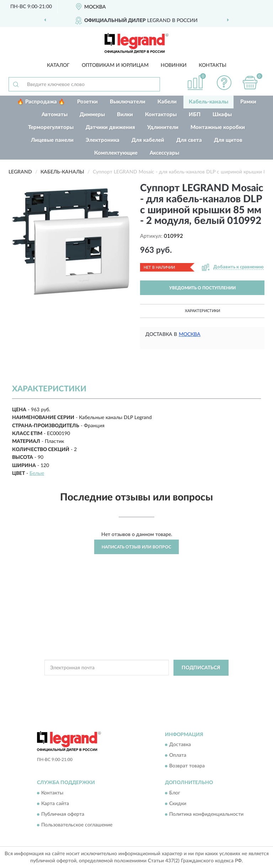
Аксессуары (164, 153)
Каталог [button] (58, 65)
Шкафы (222, 115)
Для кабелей (148, 140)
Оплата (178, 756)
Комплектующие (116, 153)
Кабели (167, 102)
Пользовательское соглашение (77, 825)
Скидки (178, 804)
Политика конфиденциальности (206, 814)
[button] (224, 83)
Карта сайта (55, 804)
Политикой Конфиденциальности (171, 684)
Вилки (125, 115)
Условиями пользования (128, 690)
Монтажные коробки (218, 127)
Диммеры (92, 115)
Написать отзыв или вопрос (136, 547)
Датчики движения (110, 127)
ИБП (195, 115)
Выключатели (128, 102)
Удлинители (163, 127)
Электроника (103, 140)
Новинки (174, 65)
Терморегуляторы (51, 127)
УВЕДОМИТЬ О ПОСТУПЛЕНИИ (202, 288)
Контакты (213, 65)
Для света (189, 140)
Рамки (248, 102)
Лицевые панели (52, 140)
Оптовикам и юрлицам (115, 65)
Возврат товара (187, 766)
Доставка (180, 745)
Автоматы (55, 115)
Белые (37, 473)
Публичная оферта (63, 814)
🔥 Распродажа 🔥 (41, 102)
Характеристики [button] (202, 311)
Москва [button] (190, 334)
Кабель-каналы (208, 102)
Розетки (87, 102)
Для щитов (228, 140)
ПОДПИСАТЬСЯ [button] (201, 668)
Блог (175, 793)
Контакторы (161, 115)
